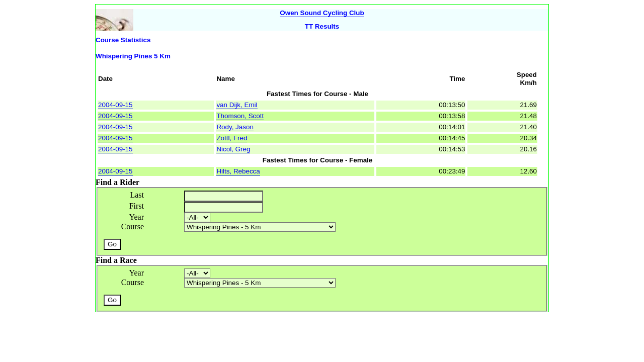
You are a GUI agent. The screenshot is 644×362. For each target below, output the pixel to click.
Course (133, 227)
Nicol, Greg (233, 149)
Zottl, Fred (232, 138)
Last (137, 195)
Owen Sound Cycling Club (322, 13)
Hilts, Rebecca (238, 171)
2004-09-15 (115, 105)
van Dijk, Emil (237, 105)
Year (137, 217)
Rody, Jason (235, 127)
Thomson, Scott (240, 116)
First (137, 206)
